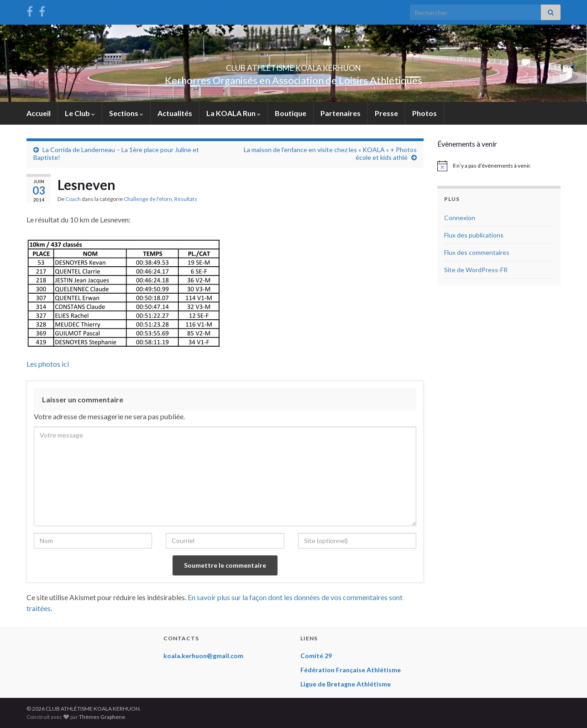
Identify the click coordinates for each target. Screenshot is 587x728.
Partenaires (341, 113)
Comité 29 (316, 656)
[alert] (499, 166)
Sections (126, 113)
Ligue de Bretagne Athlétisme (346, 684)
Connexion (460, 218)
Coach (73, 199)
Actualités (175, 113)
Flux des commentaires (477, 252)
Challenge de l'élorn (148, 199)
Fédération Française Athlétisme (351, 670)
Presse (386, 113)
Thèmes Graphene (102, 717)
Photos (425, 113)
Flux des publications (474, 235)
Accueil (39, 113)
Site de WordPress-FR (476, 270)
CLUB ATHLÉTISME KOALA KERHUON (293, 65)
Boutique (291, 113)
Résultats (186, 199)
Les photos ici (48, 364)
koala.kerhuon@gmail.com (203, 656)
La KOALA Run (233, 113)
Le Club (80, 113)
